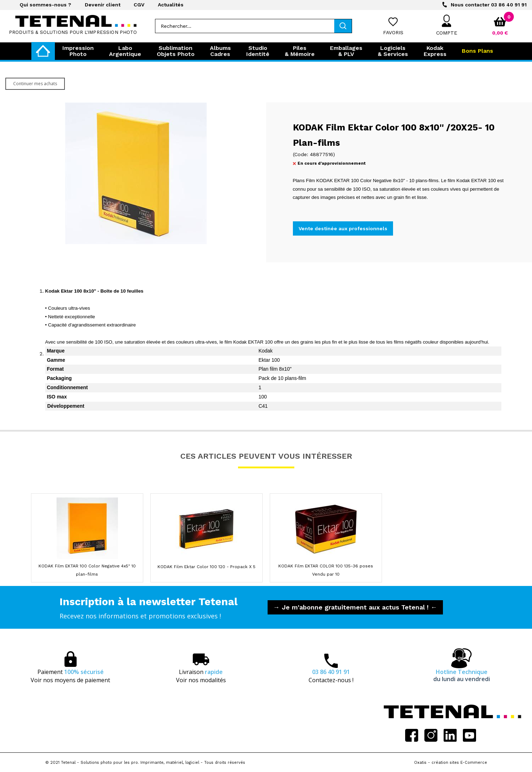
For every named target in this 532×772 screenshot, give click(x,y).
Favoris (393, 32)
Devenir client (103, 5)
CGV (139, 5)
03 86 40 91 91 (489, 5)
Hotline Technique (462, 675)
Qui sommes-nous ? (45, 5)
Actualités (171, 5)
